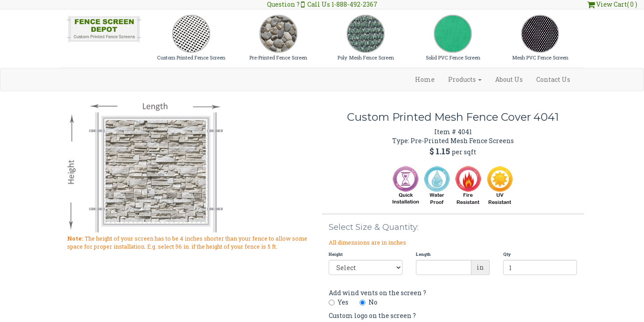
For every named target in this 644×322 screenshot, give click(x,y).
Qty (507, 254)
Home (425, 79)
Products (465, 79)
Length (423, 254)
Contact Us (553, 79)
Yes (339, 302)
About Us (509, 79)
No (369, 302)
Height (336, 254)
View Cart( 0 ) (612, 4)
